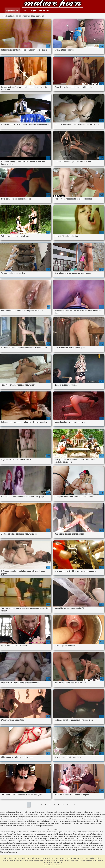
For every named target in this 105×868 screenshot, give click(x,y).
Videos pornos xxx (65, 850)
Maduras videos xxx (53, 4)
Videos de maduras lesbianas (79, 843)
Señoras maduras (71, 839)
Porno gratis (77, 836)
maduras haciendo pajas (18, 817)
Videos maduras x (51, 832)
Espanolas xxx (63, 832)
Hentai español (5, 850)
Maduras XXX (85, 850)
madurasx (15, 821)
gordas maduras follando (32, 812)
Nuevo (24, 10)
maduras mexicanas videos (61, 817)
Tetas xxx (60, 836)
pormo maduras (21, 823)
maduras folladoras (87, 814)
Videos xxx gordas (44, 839)
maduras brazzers (95, 812)
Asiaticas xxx (12, 852)
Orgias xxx (94, 841)
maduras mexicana (46, 817)
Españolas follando (30, 847)
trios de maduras (27, 826)
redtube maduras (67, 823)
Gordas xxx (87, 834)
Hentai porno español (17, 850)
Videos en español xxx (32, 850)
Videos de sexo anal (92, 839)
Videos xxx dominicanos (65, 834)
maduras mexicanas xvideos (80, 817)
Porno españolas (42, 847)
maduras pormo (31, 819)
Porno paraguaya (73, 832)
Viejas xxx (16, 832)
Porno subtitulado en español (13, 841)
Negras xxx (61, 847)
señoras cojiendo (90, 823)
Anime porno (69, 847)
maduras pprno (53, 819)
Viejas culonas (42, 834)
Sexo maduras (24, 832)
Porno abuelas (51, 834)
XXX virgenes (55, 850)
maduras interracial (33, 817)
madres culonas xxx (47, 812)
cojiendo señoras (18, 812)
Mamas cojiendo (78, 834)
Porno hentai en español (37, 832)
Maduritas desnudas (45, 845)
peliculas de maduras (86, 821)
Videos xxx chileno (40, 841)
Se (97, 845)
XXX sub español (39, 836)
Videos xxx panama (22, 839)
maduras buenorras (6, 814)
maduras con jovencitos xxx (34, 814)
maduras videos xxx (81, 819)
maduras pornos (42, 819)
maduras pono (21, 819)
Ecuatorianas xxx (93, 832)
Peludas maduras (17, 847)
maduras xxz (8, 821)
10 (68, 805)
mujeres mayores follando (70, 821)
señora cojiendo (79, 823)
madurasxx (23, 821)
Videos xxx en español (7, 839)
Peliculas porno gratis (58, 839)
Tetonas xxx (4, 852)
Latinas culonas (45, 850)
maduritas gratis (47, 821)
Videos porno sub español (9, 836)
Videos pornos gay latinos (22, 845)
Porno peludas (28, 841)
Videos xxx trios (31, 834)
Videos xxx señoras (7, 845)
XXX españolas (96, 836)
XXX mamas (83, 832)
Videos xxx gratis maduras (60, 843)
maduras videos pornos (66, 819)
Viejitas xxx (79, 845)
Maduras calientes (80, 847)
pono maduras (11, 823)
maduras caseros (19, 814)
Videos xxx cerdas (51, 836)
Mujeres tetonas (97, 834)
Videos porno (21, 834)
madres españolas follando (63, 812)
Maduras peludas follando (81, 841)
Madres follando (35, 843)
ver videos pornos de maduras (43, 826)
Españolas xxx (33, 839)
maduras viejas (93, 819)
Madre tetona (71, 845)
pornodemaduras (33, 823)
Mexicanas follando (90, 845)
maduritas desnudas (34, 821)
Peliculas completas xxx (21, 843)
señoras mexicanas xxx (13, 826)
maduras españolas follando (53, 814)
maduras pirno (10, 819)
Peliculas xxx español (53, 841)
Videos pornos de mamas (95, 847)
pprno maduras (56, 823)
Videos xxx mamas (66, 841)
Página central (12, 10)
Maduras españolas (96, 850)
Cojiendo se (34, 845)
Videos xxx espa (45, 843)
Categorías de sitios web (40, 10)
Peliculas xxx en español (26, 836)
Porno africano (12, 834)
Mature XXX (81, 839)
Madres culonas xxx (95, 843)
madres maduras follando (80, 812)
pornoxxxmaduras (45, 823)
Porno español (52, 847)
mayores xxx (57, 821)
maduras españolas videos (71, 814)
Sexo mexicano (86, 836)
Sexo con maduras (6, 832)
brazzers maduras (6, 812)
